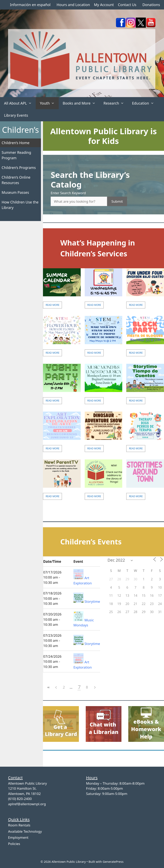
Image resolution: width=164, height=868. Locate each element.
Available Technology (25, 831)
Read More (52, 305)
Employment (18, 837)
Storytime (92, 601)
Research (116, 103)
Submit (117, 201)
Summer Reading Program (16, 155)
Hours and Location (73, 5)
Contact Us (127, 5)
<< (48, 687)
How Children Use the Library (20, 205)
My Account (104, 5)
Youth (49, 103)
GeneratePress (113, 862)
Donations (151, 5)
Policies (14, 844)
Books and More (81, 103)
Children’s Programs (19, 168)
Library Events (16, 115)
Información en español (30, 5)
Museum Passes (15, 192)
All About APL (20, 103)
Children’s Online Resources (16, 180)
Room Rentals (19, 825)
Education (145, 103)
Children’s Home (16, 143)
